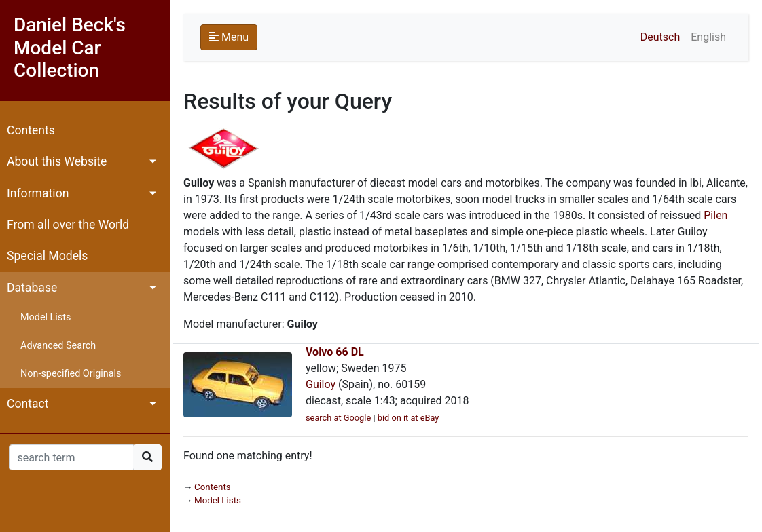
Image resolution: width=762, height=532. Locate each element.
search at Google (338, 418)
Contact (28, 404)
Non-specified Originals (71, 374)
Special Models (47, 256)
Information (38, 193)
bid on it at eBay (409, 418)
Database (32, 288)
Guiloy (321, 384)
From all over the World (68, 225)
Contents (31, 130)
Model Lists (46, 317)
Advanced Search (58, 346)
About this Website (57, 161)
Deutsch (660, 37)
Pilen (715, 215)
